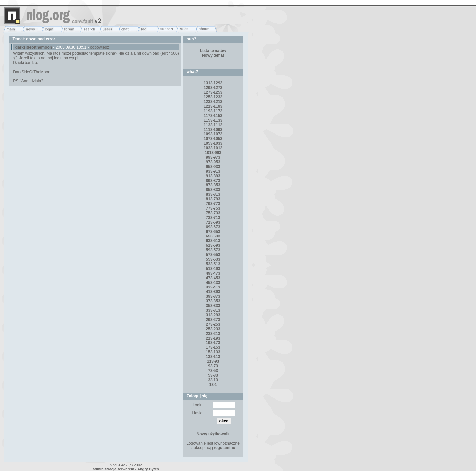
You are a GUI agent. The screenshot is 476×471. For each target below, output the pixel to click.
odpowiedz (99, 47)
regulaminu (225, 448)
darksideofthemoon (34, 47)
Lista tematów (213, 51)
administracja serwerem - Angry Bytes (126, 469)
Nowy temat (213, 55)
